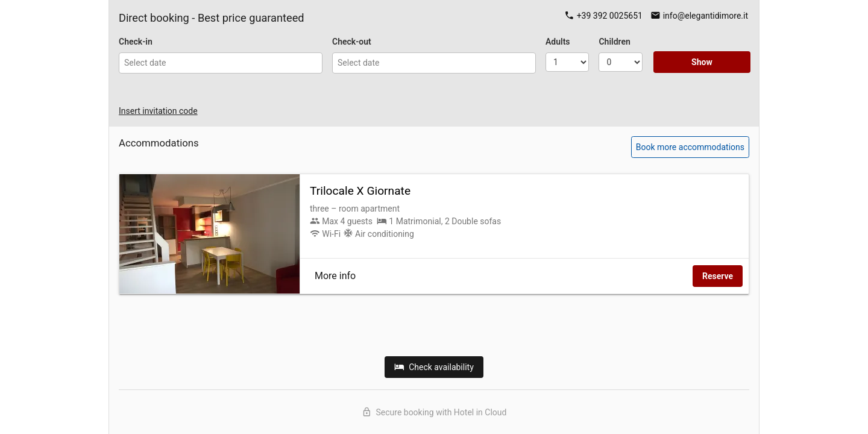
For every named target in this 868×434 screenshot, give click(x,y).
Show (702, 62)
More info (335, 276)
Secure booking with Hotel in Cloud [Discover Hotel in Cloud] (434, 412)
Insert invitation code (158, 111)
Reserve (718, 276)
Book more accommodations (690, 147)
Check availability (434, 367)
